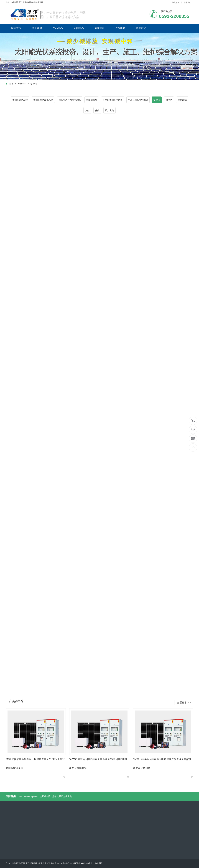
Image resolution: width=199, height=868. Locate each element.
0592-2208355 (193, 421)
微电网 (169, 100)
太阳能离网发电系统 (43, 100)
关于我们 (37, 28)
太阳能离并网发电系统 (70, 100)
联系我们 (187, 3)
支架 (87, 110)
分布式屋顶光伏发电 (62, 796)
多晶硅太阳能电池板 (113, 100)
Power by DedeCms (63, 863)
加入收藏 (176, 3)
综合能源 (182, 100)
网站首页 (16, 28)
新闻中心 (79, 28)
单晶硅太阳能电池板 (138, 100)
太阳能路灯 (92, 100)
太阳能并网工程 (20, 100)
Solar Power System (28, 796)
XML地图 (98, 863)
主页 (11, 84)
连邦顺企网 (45, 796)
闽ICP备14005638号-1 (83, 863)
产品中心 (58, 28)
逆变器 (34, 84)
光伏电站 (120, 28)
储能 (97, 110)
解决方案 (99, 28)
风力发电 (110, 110)
